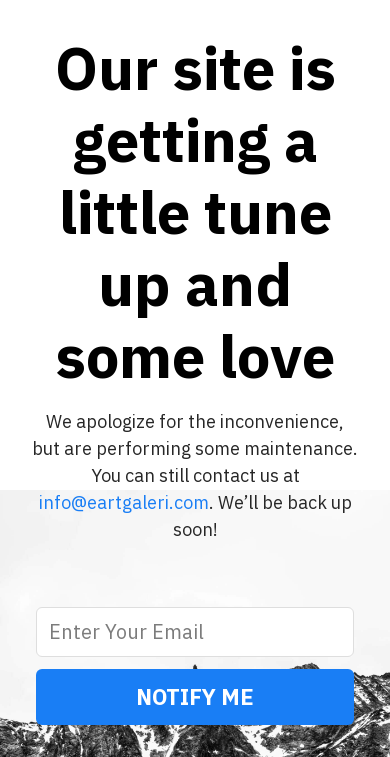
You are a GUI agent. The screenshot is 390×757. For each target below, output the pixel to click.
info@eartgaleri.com (124, 502)
